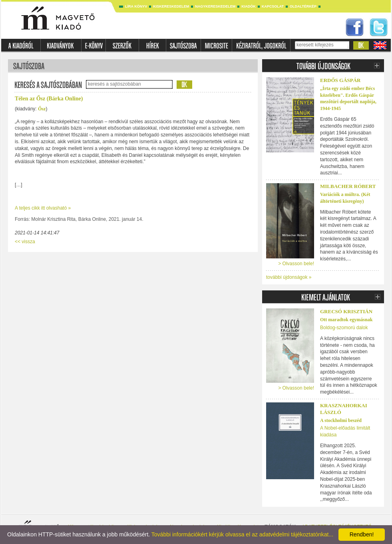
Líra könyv (136, 6)
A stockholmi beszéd (341, 420)
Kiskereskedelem (171, 6)
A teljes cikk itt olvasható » (43, 208)
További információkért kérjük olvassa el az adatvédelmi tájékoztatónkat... (242, 534)
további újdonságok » (289, 277)
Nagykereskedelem (215, 6)
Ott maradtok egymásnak (346, 320)
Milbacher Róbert (348, 186)
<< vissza (25, 242)
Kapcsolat (273, 6)
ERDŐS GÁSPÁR (340, 80)
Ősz (42, 109)
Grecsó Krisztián (346, 311)
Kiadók (249, 6)
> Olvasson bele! (296, 264)
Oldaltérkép (303, 6)
